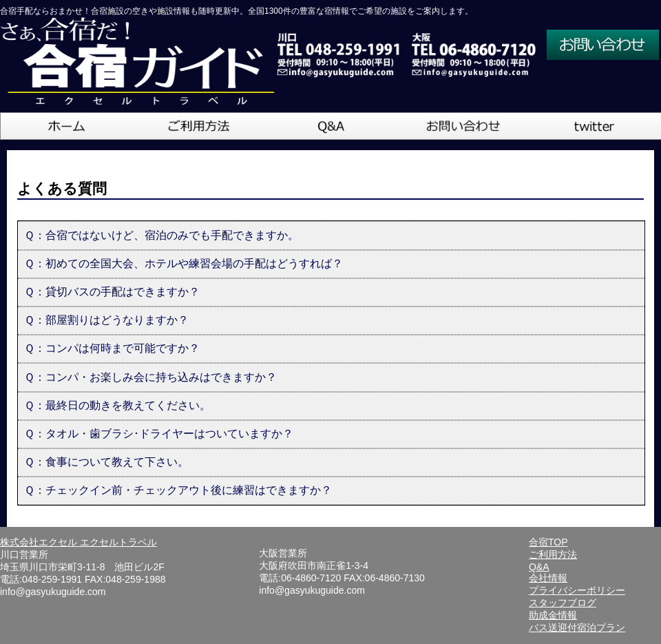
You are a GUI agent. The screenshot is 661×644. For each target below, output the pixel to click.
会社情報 (548, 578)
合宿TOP (548, 542)
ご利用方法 (553, 554)
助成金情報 (553, 615)
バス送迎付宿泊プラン (577, 627)
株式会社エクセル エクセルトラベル (78, 542)
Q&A (539, 567)
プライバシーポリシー (577, 590)
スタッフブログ (563, 603)
